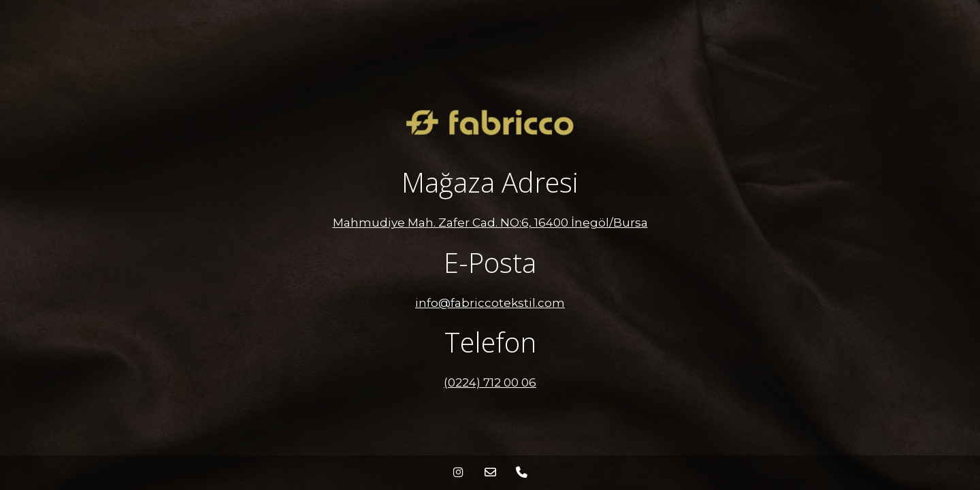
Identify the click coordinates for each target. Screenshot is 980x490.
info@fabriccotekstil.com (490, 303)
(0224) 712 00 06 (490, 382)
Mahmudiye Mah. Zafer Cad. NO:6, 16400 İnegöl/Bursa (490, 223)
